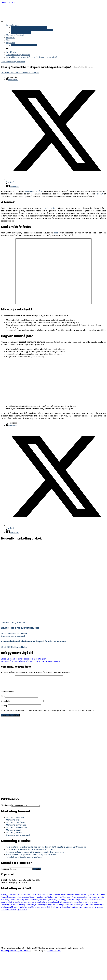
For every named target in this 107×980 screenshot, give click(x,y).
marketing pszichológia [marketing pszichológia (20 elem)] (27, 905)
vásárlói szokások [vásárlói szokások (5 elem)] (9, 910)
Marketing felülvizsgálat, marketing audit (29, 27)
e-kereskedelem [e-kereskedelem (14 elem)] (68, 894)
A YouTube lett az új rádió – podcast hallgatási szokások (31, 854)
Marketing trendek (14, 832)
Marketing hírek (13, 820)
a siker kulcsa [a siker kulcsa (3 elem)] (36, 894)
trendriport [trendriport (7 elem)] (75, 907)
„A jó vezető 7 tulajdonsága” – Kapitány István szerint (30, 849)
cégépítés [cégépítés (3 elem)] (57, 894)
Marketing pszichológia (16, 827)
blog (56, 233)
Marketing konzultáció (21, 32)
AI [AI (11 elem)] (18, 894)
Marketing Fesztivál (15, 35)
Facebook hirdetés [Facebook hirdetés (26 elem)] (97, 894)
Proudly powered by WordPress (16, 950)
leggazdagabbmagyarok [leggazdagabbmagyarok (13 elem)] (73, 899)
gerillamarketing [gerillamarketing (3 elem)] (22, 897)
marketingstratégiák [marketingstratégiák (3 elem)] (45, 905)
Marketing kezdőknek (16, 822)
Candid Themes (54, 950)
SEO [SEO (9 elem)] (48, 907)
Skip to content (8, 2)
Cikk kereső (6, 805)
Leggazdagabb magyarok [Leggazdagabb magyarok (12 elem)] (51, 899)
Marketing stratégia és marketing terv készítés (32, 30)
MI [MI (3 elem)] (12, 907)
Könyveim (11, 37)
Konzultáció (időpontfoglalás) (24, 45)
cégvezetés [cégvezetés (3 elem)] (47, 894)
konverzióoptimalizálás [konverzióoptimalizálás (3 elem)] (94, 897)
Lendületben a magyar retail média (20, 628)
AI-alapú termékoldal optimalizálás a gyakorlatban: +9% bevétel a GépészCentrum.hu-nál (46, 847)
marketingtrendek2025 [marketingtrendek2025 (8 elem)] (83, 905)
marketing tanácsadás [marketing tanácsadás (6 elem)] (64, 905)
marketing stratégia (34, 191)
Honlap (4, 706)
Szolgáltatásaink (14, 25)
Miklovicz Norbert (31, 72)
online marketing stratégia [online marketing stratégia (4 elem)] (25, 907)
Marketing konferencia (16, 825)
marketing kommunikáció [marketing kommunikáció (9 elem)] (73, 902)
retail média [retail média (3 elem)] (41, 907)
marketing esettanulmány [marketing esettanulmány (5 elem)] (17, 902)
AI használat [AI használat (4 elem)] (25, 894)
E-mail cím (6, 701)
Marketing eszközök (15, 817)
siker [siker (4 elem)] (68, 907)
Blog (8, 40)
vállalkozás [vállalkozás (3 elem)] (98, 907)
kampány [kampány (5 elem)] (67, 897)
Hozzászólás (8, 692)
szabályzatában (50, 208)
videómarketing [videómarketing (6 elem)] (87, 907)
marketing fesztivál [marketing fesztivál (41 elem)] (36, 902)
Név (3, 696)
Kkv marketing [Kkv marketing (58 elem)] (78, 897)
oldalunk (100, 194)
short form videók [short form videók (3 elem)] (58, 907)
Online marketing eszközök (13, 62)
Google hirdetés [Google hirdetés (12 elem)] (36, 897)
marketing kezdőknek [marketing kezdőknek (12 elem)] (53, 902)
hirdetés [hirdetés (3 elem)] (46, 897)
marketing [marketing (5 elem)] (88, 899)
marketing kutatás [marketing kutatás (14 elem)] (92, 902)
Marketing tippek (14, 830)
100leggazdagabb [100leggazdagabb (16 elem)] (9, 894)
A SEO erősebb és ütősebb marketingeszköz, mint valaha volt (34, 641)
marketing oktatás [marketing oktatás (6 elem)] (9, 905)
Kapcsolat (11, 43)
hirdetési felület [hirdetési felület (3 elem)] (57, 897)
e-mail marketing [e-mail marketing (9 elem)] (82, 894)
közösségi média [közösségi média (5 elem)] (8, 899)
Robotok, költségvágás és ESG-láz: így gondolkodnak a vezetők (35, 852)
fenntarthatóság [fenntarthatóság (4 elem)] (8, 897)
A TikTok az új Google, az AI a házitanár (24, 857)
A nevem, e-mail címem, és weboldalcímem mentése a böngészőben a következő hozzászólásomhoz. (50, 710)
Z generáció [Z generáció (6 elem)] (22, 910)
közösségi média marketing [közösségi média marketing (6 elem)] (27, 899)
